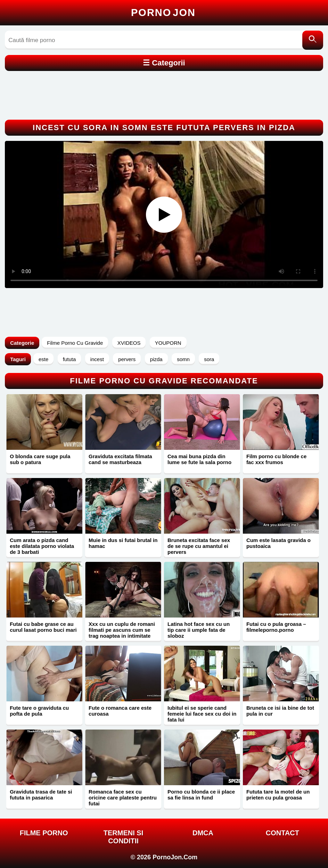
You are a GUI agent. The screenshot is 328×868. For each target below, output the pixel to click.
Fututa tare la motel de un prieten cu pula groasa (278, 795)
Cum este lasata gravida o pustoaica (278, 543)
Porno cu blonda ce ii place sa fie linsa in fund (201, 795)
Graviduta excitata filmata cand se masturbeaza (120, 459)
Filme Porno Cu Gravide (75, 343)
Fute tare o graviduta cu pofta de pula (39, 711)
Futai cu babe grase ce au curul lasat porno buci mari (43, 627)
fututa (69, 359)
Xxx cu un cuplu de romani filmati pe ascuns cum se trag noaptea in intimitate (122, 630)
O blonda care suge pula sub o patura (40, 459)
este (43, 359)
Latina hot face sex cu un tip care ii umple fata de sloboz (199, 630)
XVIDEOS (129, 343)
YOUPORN (168, 343)
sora (209, 359)
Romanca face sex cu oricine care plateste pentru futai (123, 798)
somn (183, 359)
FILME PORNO (44, 833)
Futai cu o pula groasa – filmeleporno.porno (276, 627)
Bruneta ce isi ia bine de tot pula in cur (280, 711)
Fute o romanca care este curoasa (120, 711)
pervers (127, 359)
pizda (156, 359)
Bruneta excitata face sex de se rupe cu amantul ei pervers (199, 546)
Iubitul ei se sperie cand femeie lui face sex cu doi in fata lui (202, 714)
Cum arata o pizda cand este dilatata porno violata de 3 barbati (42, 546)
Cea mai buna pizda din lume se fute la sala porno (199, 459)
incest (97, 359)
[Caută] (313, 40)
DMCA (203, 833)
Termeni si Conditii (123, 837)
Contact (282, 833)
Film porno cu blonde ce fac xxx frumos (276, 459)
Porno (163, 13)
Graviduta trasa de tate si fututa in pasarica (41, 795)
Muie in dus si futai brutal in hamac (123, 543)
